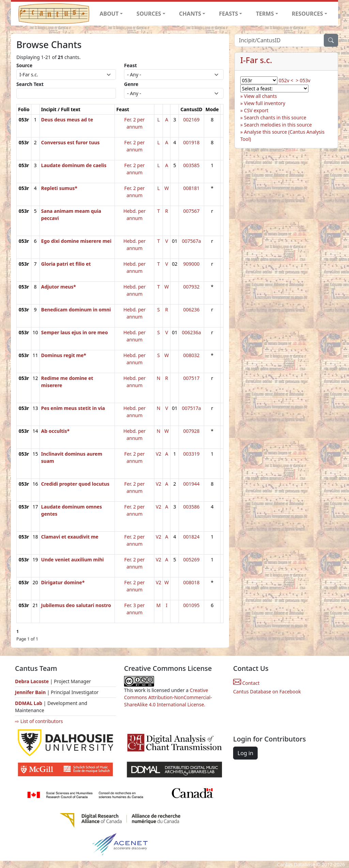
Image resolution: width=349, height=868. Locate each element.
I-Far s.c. (256, 60)
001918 (192, 142)
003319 (192, 454)
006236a (192, 332)
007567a (192, 241)
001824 (192, 537)
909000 (192, 264)
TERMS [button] (265, 14)
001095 (192, 605)
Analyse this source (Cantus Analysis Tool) (282, 135)
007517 (192, 378)
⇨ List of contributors (39, 721)
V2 (158, 454)
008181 (192, 188)
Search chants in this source (275, 117)
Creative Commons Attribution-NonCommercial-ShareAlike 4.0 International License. (168, 697)
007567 (192, 211)
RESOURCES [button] (307, 14)
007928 (192, 431)
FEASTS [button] (229, 14)
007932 (192, 287)
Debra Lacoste (32, 681)
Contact (246, 683)
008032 (192, 355)
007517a (192, 408)
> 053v (303, 80)
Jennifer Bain (31, 692)
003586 (192, 507)
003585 (192, 165)
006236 (192, 310)
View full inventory (265, 103)
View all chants (261, 96)
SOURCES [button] (149, 14)
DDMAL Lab (29, 703)
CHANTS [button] (190, 14)
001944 (192, 484)
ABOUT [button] (109, 14)
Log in (245, 753)
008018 (192, 582)
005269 (192, 560)
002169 (192, 120)
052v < (286, 80)
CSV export (256, 110)
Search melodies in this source (278, 125)
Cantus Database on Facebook (267, 692)
